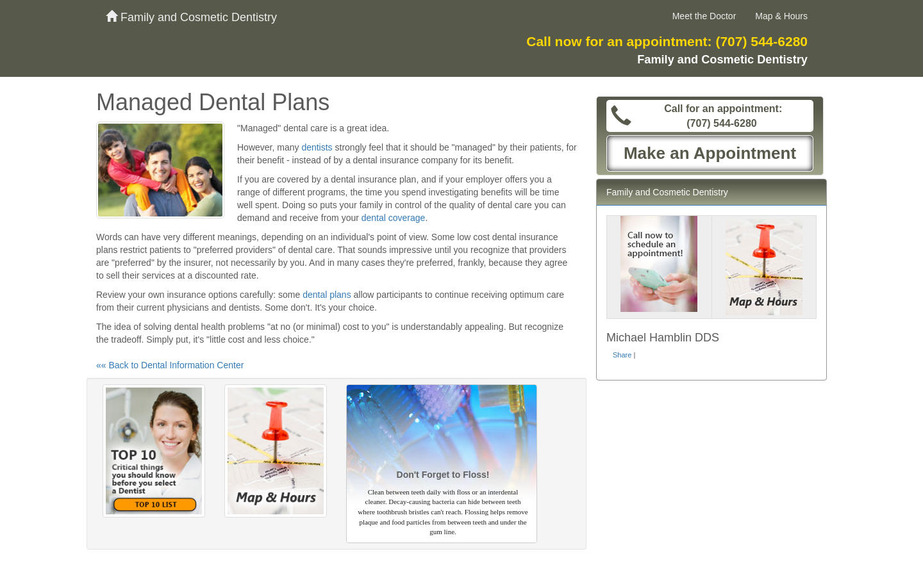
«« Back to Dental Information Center (170, 365)
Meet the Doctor (704, 16)
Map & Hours (781, 16)
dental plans (327, 295)
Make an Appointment (710, 153)
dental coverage (394, 218)
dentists (317, 147)
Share (622, 355)
